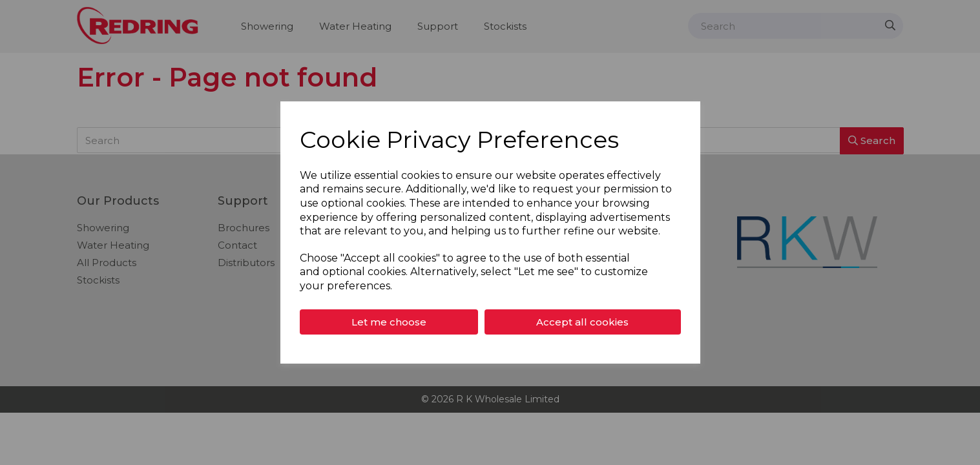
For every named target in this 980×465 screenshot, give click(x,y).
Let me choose (389, 322)
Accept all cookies (582, 322)
